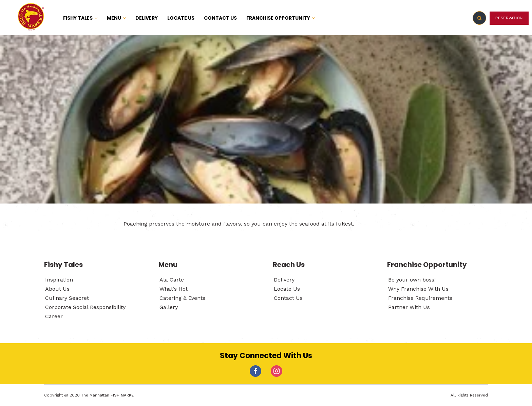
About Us (57, 289)
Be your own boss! (412, 280)
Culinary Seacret (67, 298)
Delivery (284, 280)
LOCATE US (181, 18)
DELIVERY (147, 18)
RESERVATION (509, 18)
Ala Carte (172, 280)
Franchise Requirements (420, 298)
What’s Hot (174, 289)
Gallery (169, 307)
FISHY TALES (80, 18)
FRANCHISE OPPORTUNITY (281, 18)
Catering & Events (182, 298)
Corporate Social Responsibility (85, 307)
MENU (116, 18)
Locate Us (287, 289)
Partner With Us (409, 307)
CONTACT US (220, 18)
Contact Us (288, 298)
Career (54, 316)
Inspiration (59, 280)
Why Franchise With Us (418, 289)
